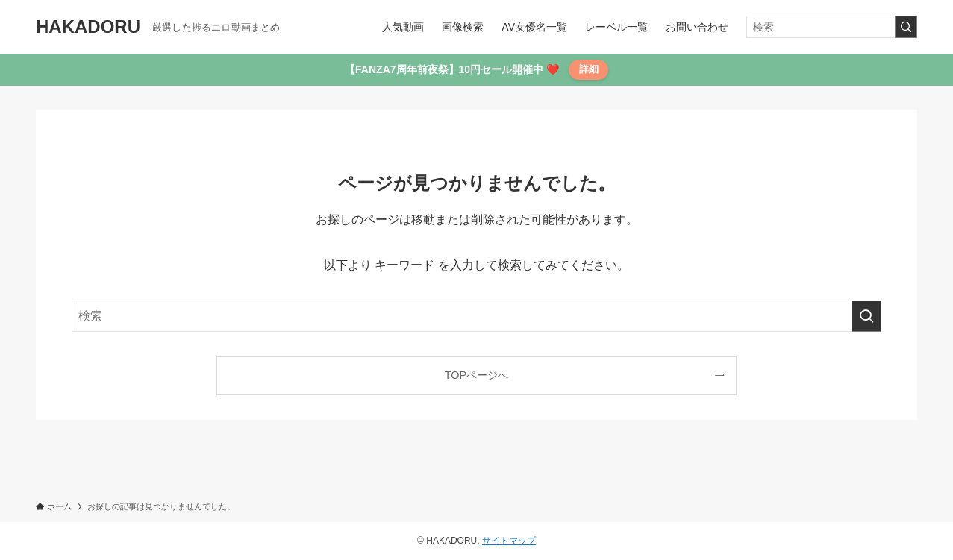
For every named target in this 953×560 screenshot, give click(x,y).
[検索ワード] (832, 27)
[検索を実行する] (906, 27)
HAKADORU (88, 27)
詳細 (589, 69)
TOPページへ (476, 375)
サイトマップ (509, 541)
